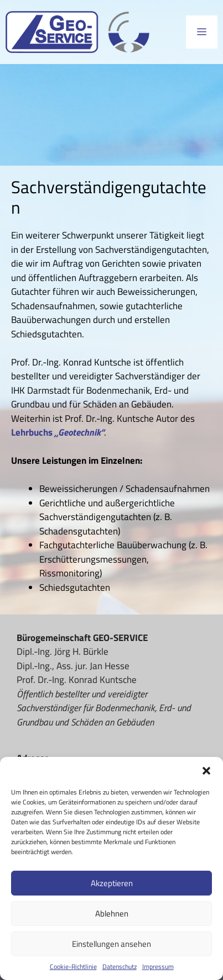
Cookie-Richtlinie (73, 967)
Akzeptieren (112, 883)
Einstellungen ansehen (111, 944)
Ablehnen (112, 913)
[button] (206, 771)
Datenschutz (120, 967)
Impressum (158, 967)
